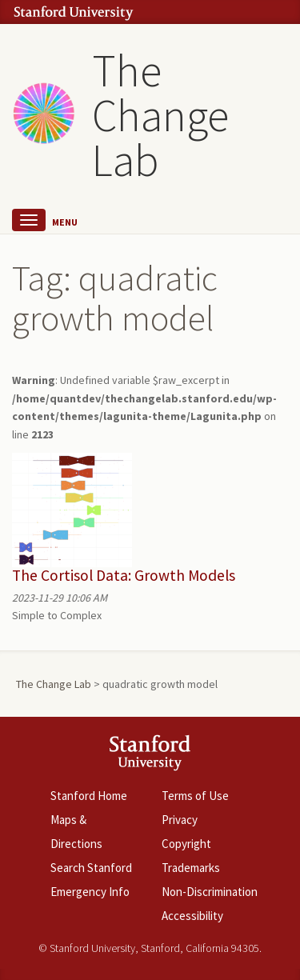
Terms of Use (195, 796)
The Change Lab (160, 115)
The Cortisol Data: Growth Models (124, 575)
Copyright (186, 844)
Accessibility (192, 916)
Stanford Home (89, 796)
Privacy (180, 820)
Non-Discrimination (210, 892)
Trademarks (191, 868)
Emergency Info (90, 892)
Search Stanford (91, 868)
